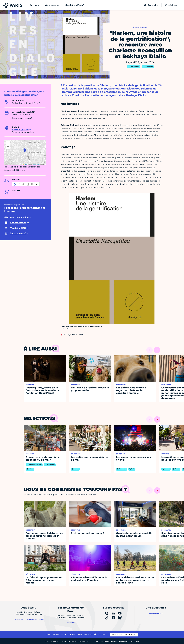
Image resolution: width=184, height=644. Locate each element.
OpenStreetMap (36, 164)
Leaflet (25, 164)
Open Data (105, 641)
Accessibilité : (76, 641)
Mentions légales (52, 641)
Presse (96, 641)
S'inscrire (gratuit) (20, 130)
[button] (25, 150)
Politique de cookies (119, 641)
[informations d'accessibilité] (26, 184)
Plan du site (134, 641)
